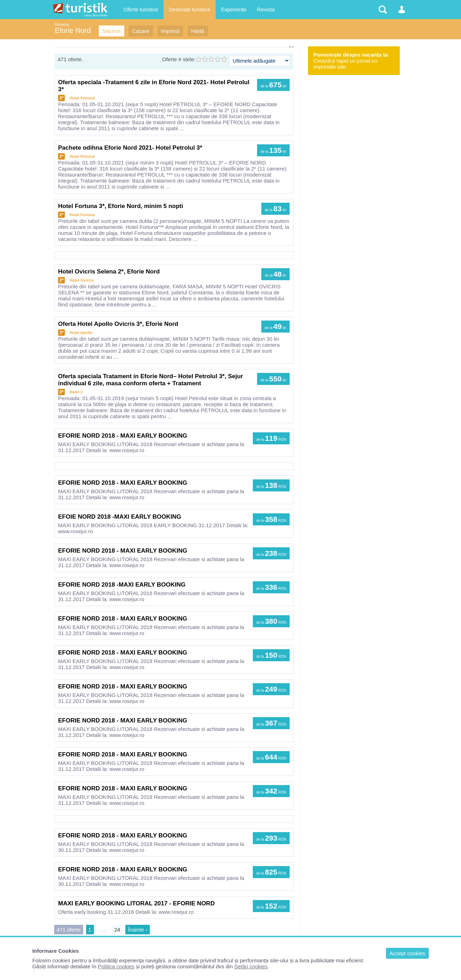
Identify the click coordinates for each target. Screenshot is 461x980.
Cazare (141, 31)
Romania (62, 25)
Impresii (170, 31)
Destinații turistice (190, 9)
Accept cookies (407, 953)
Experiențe (234, 9)
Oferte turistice (141, 9)
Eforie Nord (73, 30)
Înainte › (137, 930)
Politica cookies (116, 966)
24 (117, 930)
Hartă (198, 31)
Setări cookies (251, 966)
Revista (266, 9)
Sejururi (112, 31)
